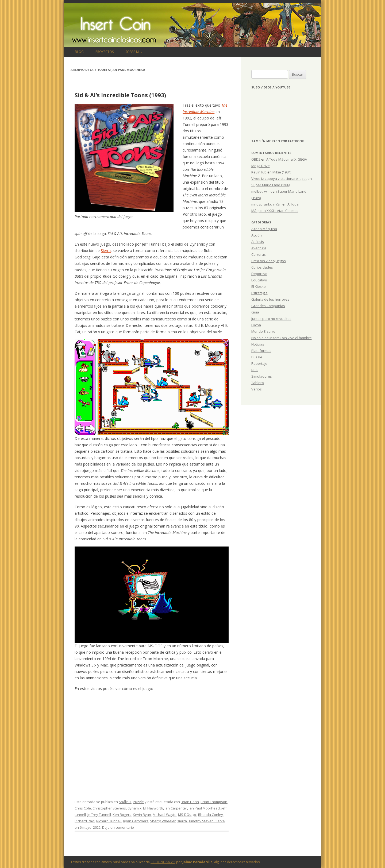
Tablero (258, 383)
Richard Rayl (85, 821)
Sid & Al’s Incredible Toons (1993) (120, 95)
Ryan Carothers (136, 821)
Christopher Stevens (109, 808)
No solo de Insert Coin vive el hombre (282, 338)
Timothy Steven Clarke (207, 821)
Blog (79, 52)
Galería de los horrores (270, 299)
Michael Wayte (165, 815)
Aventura (259, 248)
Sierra (106, 251)
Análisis (125, 802)
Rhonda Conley (211, 815)
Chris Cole (83, 808)
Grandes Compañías (268, 306)
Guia (255, 312)
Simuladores (262, 376)
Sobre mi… (134, 52)
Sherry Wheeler (163, 821)
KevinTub (259, 172)
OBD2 (256, 159)
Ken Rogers (122, 815)
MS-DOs (185, 815)
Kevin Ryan (142, 815)
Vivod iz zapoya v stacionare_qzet (279, 179)
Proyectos (105, 52)
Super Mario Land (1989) (271, 185)
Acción (257, 235)
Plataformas (261, 351)
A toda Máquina (264, 229)
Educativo (259, 280)
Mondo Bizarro (263, 331)
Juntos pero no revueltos (271, 319)
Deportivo (259, 274)
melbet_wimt (261, 191)
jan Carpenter (176, 808)
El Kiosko (259, 286)
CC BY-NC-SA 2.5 (163, 862)
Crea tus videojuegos (269, 261)
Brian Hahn (190, 802)
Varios (257, 389)
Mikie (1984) (282, 172)
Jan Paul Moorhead (204, 808)
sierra (182, 821)
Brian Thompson (214, 802)
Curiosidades (262, 267)
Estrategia (259, 293)
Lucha (256, 325)
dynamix (134, 808)
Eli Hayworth (153, 808)
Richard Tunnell (109, 821)
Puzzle (138, 802)
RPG (255, 370)
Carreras (259, 254)
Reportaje (259, 363)
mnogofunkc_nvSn (266, 204)
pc (195, 815)
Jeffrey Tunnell (99, 815)
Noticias (258, 344)
